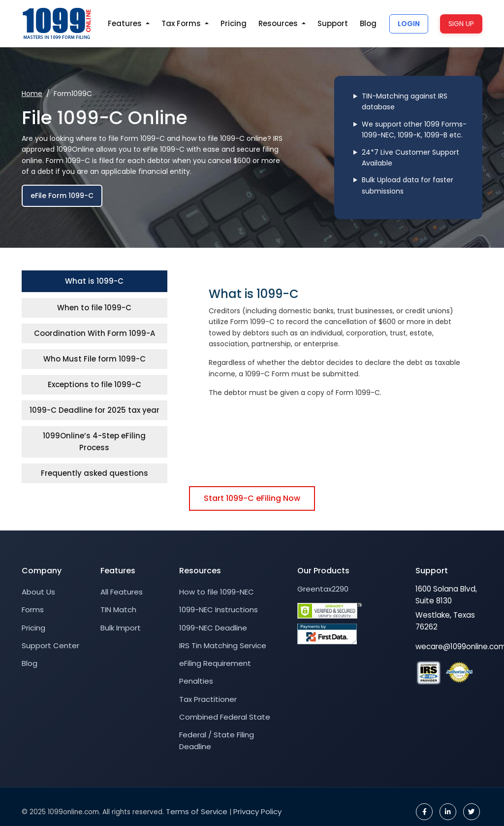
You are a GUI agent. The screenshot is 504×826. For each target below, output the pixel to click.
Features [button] (126, 23)
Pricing (234, 23)
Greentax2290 (323, 589)
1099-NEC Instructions (219, 610)
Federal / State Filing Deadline (217, 741)
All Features (122, 592)
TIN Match (118, 610)
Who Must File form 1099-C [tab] (94, 359)
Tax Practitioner (208, 699)
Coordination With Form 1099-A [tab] (94, 333)
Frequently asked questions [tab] (94, 473)
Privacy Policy (257, 811)
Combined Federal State (225, 717)
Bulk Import (121, 628)
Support (333, 23)
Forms (33, 610)
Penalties (196, 681)
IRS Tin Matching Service (223, 645)
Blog (368, 23)
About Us (38, 592)
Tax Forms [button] (182, 23)
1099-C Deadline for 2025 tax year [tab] (94, 410)
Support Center (50, 645)
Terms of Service (197, 811)
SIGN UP (461, 24)
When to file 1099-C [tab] (94, 308)
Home (32, 94)
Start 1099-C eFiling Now (252, 498)
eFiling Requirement (215, 663)
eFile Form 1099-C (62, 196)
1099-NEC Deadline (213, 628)
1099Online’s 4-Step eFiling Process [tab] (94, 442)
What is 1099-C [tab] (94, 281)
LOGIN (409, 24)
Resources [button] (279, 23)
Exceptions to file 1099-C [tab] (94, 384)
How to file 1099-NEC (217, 592)
